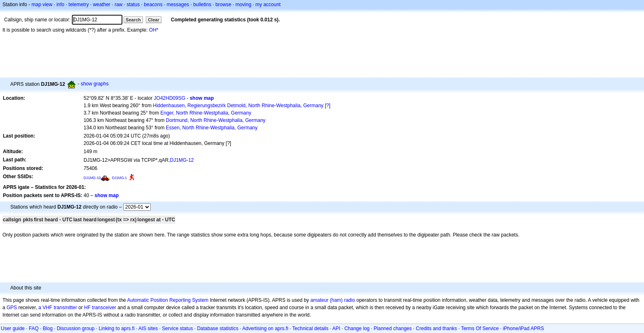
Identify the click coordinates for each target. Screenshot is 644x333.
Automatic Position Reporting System (168, 300)
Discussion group (76, 328)
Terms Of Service (480, 328)
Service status (177, 328)
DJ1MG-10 (92, 178)
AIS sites (148, 328)
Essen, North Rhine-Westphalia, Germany (212, 128)
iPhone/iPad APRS (523, 328)
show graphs (94, 84)
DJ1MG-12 (182, 160)
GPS (12, 308)
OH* (154, 30)
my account (268, 5)
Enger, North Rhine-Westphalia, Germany (206, 113)
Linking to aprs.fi (116, 328)
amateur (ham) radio (333, 300)
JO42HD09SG (170, 98)
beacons (153, 5)
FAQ (34, 328)
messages (178, 5)
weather (102, 5)
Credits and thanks (437, 328)
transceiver (104, 308)
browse (223, 5)
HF (87, 308)
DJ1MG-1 (120, 178)
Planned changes (393, 328)
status (133, 5)
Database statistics (218, 328)
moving (243, 5)
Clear (154, 20)
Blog (48, 328)
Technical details (310, 328)
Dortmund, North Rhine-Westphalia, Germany (216, 120)
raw (118, 5)
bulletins (202, 5)
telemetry (79, 5)
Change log (357, 328)
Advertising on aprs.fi (265, 328)
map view (42, 5)
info (60, 5)
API (336, 328)
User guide (13, 328)
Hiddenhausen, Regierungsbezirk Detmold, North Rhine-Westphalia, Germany (238, 106)
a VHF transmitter (57, 308)
